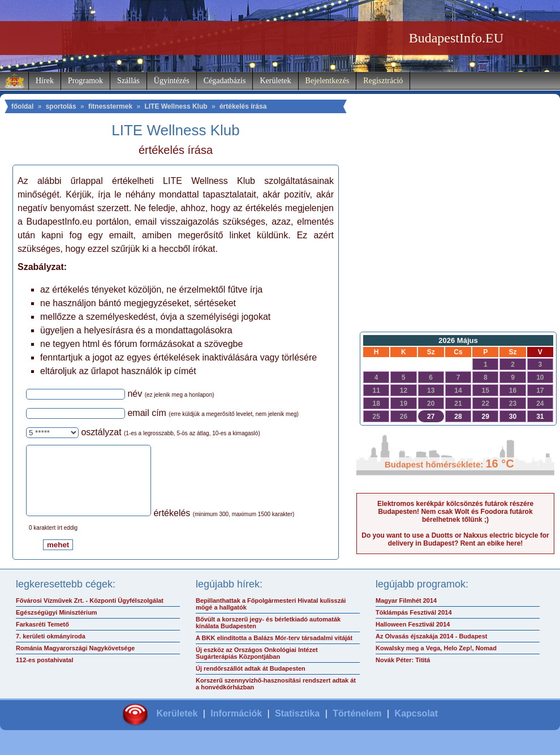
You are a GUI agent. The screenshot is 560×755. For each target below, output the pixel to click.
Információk (236, 727)
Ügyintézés (172, 81)
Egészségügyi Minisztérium (57, 626)
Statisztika (297, 727)
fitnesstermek (110, 106)
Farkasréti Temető (42, 638)
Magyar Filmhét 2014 (406, 614)
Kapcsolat (416, 727)
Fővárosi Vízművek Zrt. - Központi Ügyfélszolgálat (90, 614)
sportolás (61, 106)
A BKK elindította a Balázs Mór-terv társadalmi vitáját (274, 651)
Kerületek (275, 81)
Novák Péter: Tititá (403, 674)
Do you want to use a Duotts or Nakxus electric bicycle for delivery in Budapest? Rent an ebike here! (455, 539)
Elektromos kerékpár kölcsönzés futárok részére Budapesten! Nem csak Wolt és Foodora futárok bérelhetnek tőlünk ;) (455, 512)
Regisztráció (383, 81)
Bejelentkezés (328, 81)
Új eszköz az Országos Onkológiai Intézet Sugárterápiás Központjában (257, 667)
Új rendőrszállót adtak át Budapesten (251, 682)
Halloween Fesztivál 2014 (413, 638)
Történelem (357, 727)
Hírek (45, 81)
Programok (85, 81)
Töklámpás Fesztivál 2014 (414, 626)
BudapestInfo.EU (456, 38)
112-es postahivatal (45, 674)
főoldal (22, 106)
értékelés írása (243, 106)
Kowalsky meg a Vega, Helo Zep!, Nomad (436, 662)
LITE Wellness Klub (176, 106)
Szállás (128, 81)
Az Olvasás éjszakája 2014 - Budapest (432, 650)
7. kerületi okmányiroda (51, 650)
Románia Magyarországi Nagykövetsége (75, 662)
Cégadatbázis (225, 81)
